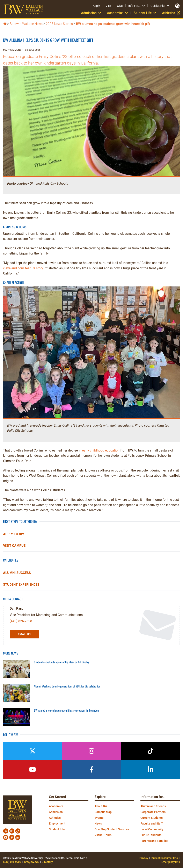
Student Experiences (21, 585)
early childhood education (101, 450)
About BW (101, 806)
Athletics (171, 13)
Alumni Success (17, 573)
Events (99, 818)
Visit (108, 6)
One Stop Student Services (112, 829)
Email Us (24, 634)
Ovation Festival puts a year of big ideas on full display (61, 662)
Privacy (144, 858)
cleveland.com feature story (23, 268)
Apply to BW (13, 534)
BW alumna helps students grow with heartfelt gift (113, 24)
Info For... (137, 6)
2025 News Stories (59, 24)
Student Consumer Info (164, 858)
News (98, 823)
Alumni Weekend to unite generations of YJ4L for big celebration (67, 686)
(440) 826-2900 (12, 862)
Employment (57, 823)
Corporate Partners (153, 812)
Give (120, 6)
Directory (47, 862)
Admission (91, 13)
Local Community (152, 829)
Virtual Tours (103, 835)
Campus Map (103, 812)
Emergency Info (171, 862)
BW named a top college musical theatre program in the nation (66, 710)
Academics (117, 13)
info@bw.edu (31, 862)
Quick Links (160, 6)
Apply (96, 6)
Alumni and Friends (153, 806)
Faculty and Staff (152, 823)
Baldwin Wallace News (26, 24)
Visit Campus (14, 546)
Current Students (152, 818)
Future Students (151, 835)
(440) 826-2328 (21, 621)
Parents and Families (154, 841)
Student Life (145, 13)
